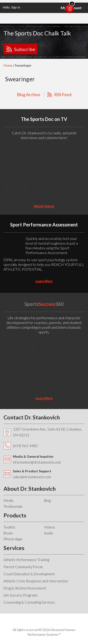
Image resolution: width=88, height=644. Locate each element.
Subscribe (25, 49)
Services (14, 548)
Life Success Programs (21, 595)
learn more (44, 281)
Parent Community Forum (23, 567)
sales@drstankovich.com (32, 477)
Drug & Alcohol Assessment (25, 588)
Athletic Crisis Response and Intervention (36, 581)
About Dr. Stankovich (30, 489)
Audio (49, 533)
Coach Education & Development (29, 574)
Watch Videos (44, 206)
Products (15, 515)
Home (8, 65)
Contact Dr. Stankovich (32, 417)
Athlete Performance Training (26, 560)
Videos (50, 527)
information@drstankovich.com (37, 462)
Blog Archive (29, 94)
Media (8, 500)
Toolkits (10, 527)
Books (8, 533)
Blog (47, 500)
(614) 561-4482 (25, 446)
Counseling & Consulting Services (29, 602)
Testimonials (13, 506)
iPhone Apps (13, 539)
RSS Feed (63, 94)
